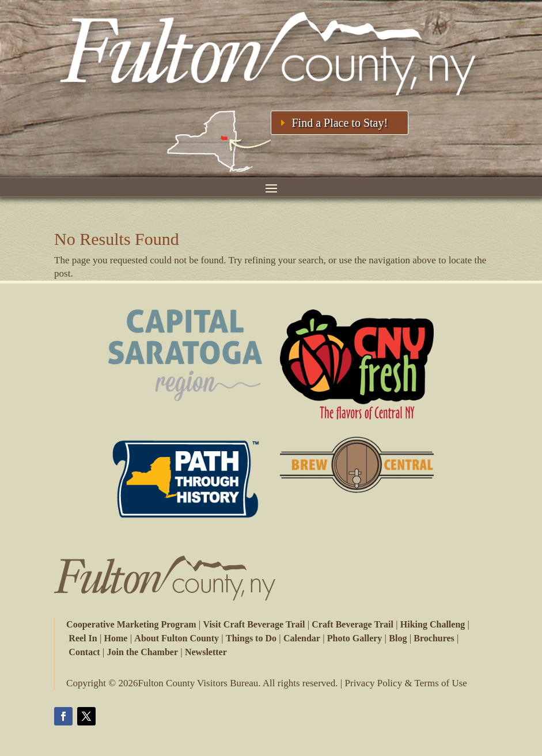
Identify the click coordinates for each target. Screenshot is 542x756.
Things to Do (251, 638)
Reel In (83, 638)
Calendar (301, 638)
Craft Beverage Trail (353, 624)
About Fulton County (176, 638)
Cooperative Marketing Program (131, 624)
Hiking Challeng (433, 624)
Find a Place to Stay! (340, 123)
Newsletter (206, 652)
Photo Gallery (354, 638)
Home (116, 638)
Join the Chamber (142, 652)
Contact (84, 652)
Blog (397, 638)
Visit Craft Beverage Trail (254, 624)
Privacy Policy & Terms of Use (406, 683)
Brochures (433, 638)
